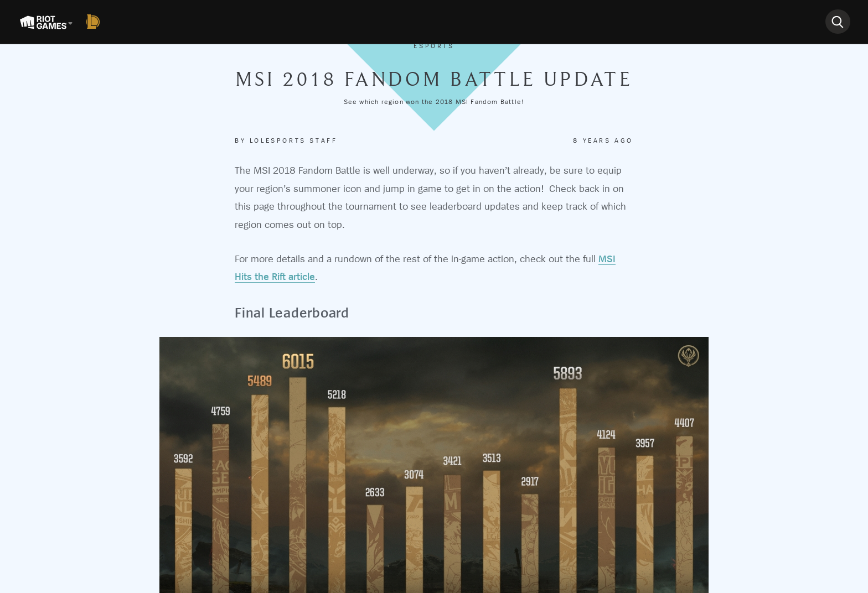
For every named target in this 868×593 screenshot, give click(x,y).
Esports (434, 46)
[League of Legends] (95, 22)
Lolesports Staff (294, 141)
